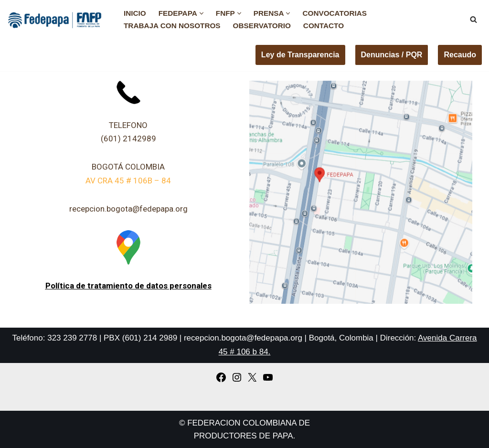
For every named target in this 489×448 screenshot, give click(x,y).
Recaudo (460, 55)
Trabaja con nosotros (172, 26)
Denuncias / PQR (392, 55)
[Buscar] (473, 19)
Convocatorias (335, 13)
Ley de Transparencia (300, 55)
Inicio (135, 13)
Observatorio (262, 26)
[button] (202, 13)
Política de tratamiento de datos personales (128, 286)
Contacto (324, 26)
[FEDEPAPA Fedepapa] (57, 19)
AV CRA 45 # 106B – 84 (128, 181)
